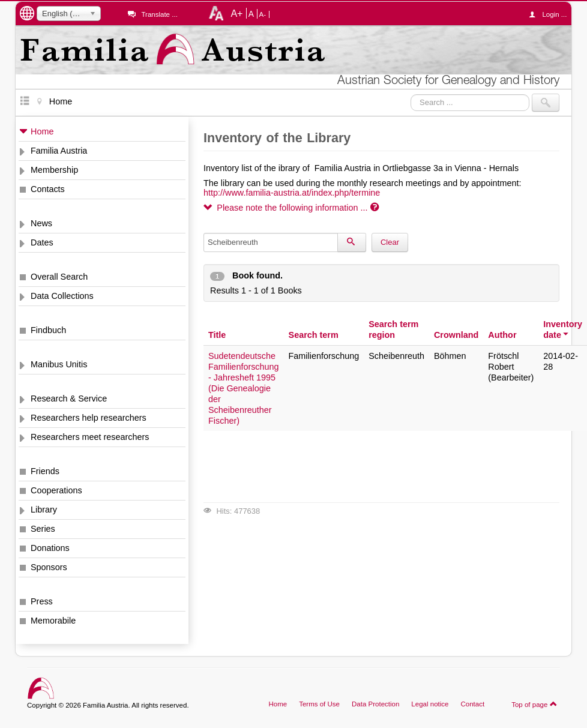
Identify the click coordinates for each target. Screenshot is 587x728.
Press (42, 601)
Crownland (456, 335)
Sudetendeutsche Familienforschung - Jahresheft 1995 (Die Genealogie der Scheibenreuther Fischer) (244, 388)
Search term (314, 335)
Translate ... (159, 14)
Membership (54, 170)
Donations (50, 548)
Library (44, 510)
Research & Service (69, 399)
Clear (390, 242)
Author (502, 335)
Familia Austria (59, 151)
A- (263, 14)
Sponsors (49, 567)
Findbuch (48, 330)
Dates (42, 242)
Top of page (534, 704)
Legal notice (430, 704)
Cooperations (56, 490)
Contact (472, 704)
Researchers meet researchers (90, 437)
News (41, 223)
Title (217, 335)
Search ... (411, 94)
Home (42, 131)
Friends (45, 471)
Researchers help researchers (89, 418)
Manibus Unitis (59, 364)
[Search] (352, 242)
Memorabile (53, 621)
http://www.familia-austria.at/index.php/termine (292, 193)
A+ (236, 13)
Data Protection (375, 704)
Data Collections (62, 296)
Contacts (48, 189)
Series (43, 529)
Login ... (551, 14)
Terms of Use (319, 704)
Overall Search (59, 277)
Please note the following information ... (291, 208)
